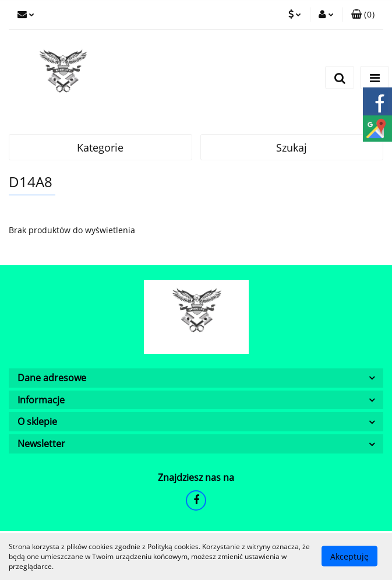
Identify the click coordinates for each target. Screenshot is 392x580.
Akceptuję (349, 556)
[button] (363, 15)
